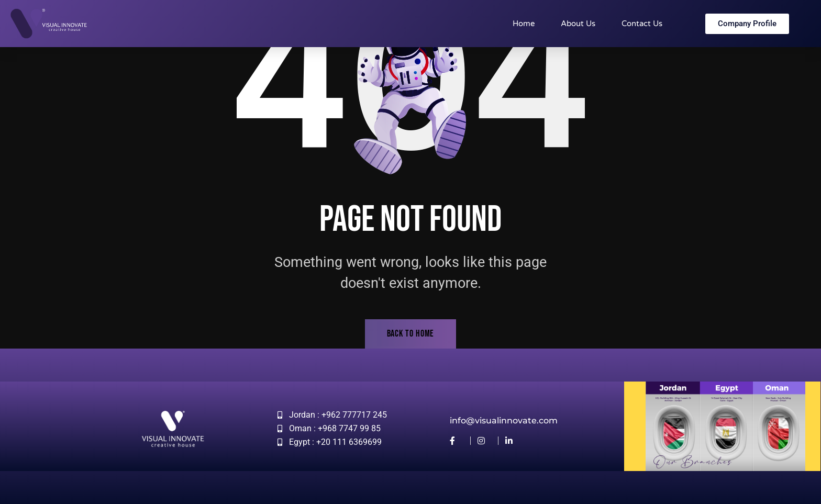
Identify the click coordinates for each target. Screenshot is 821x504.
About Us (578, 24)
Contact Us (642, 24)
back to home (411, 334)
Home (524, 24)
